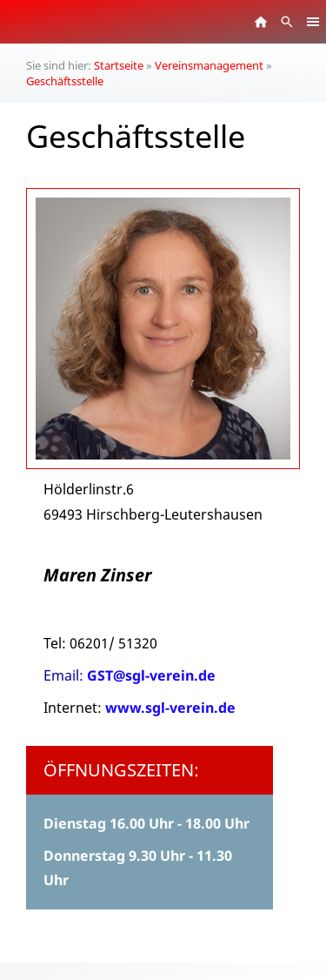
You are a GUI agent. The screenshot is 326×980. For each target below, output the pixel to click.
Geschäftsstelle (65, 81)
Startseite (119, 65)
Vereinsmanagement (209, 65)
